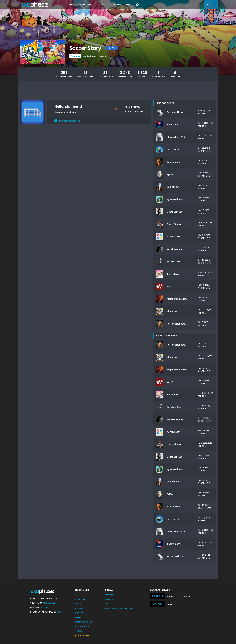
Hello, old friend (68, 106)
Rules (78, 604)
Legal (78, 617)
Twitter (109, 599)
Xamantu (46, 607)
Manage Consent (84, 622)
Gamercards (85, 5)
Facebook (110, 604)
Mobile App (81, 599)
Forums (71, 5)
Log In (211, 5)
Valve (60, 612)
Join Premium (82, 635)
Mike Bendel (49, 603)
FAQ (77, 595)
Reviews (117, 5)
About (79, 608)
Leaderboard (102, 5)
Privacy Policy (83, 626)
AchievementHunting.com (119, 608)
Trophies (75, 56)
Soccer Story (85, 48)
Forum (102, 56)
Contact (80, 613)
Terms (79, 631)
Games (59, 5)
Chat (128, 5)
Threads (109, 595)
